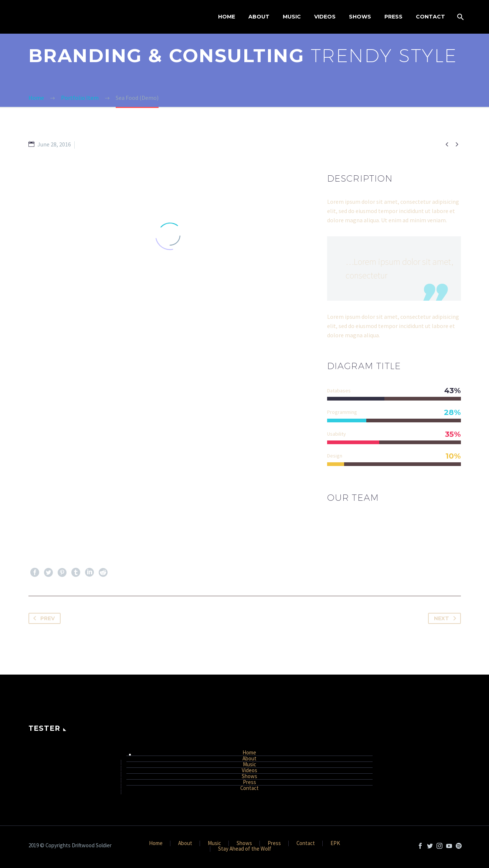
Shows (360, 17)
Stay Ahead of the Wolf (245, 849)
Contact (430, 17)
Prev (43, 618)
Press (393, 17)
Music (292, 17)
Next (446, 618)
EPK (335, 843)
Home (227, 17)
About (259, 17)
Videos (325, 17)
